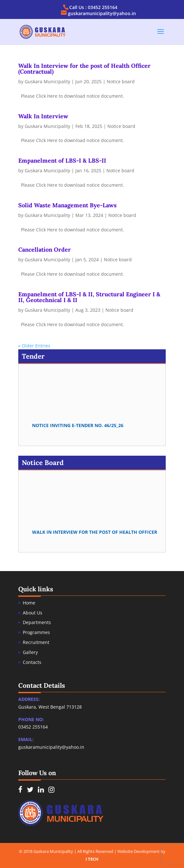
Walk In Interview (43, 116)
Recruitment (36, 642)
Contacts (32, 662)
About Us (33, 613)
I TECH (92, 859)
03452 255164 (33, 727)
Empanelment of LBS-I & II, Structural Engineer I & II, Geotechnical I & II (89, 297)
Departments (37, 622)
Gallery (30, 652)
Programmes (36, 632)
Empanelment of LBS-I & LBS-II (62, 161)
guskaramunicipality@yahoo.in (51, 747)
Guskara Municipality (47, 81)
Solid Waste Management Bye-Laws (67, 205)
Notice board (121, 81)
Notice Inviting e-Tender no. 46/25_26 (78, 426)
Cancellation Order (45, 250)
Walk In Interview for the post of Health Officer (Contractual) (84, 69)
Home (29, 603)
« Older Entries (34, 346)
